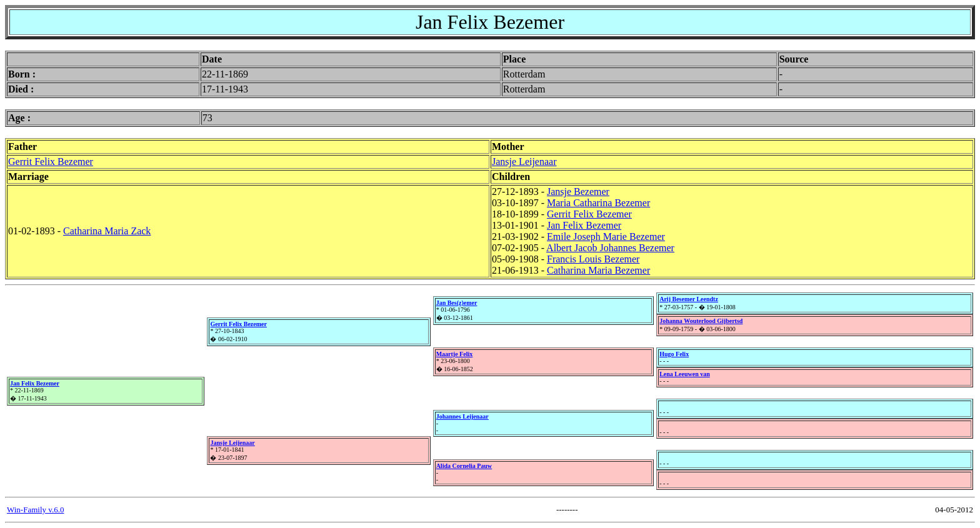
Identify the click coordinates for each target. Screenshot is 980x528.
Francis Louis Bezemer (593, 259)
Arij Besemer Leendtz (689, 299)
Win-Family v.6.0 (35, 510)
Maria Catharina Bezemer (598, 203)
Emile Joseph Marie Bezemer (606, 237)
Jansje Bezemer (578, 192)
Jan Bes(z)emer (457, 303)
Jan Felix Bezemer (584, 225)
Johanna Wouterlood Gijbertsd (701, 321)
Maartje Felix (455, 354)
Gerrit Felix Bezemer (51, 162)
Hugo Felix (674, 354)
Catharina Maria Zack (107, 231)
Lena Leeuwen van (685, 374)
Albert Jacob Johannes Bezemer (610, 248)
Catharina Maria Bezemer (598, 270)
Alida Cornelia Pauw (464, 466)
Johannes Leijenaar (462, 416)
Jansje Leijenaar (524, 162)
